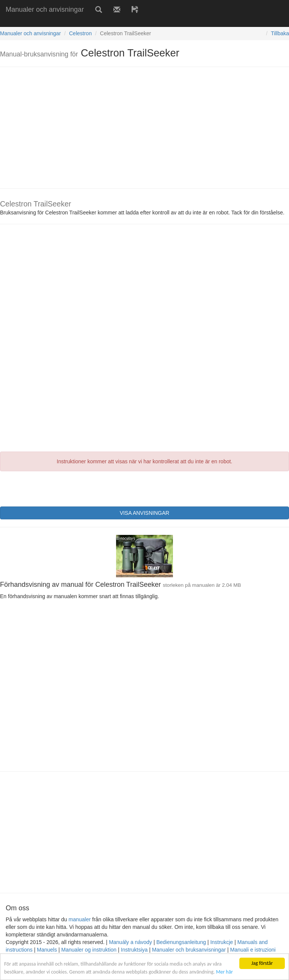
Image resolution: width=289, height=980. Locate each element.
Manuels (47, 950)
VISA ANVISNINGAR (145, 513)
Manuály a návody (130, 942)
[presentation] (58, 488)
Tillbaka (280, 33)
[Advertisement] (89, 22)
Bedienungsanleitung (181, 942)
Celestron (80, 33)
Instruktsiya (134, 950)
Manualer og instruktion (89, 950)
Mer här (224, 972)
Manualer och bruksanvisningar (189, 950)
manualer (80, 919)
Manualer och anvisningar (45, 9)
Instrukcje (221, 942)
